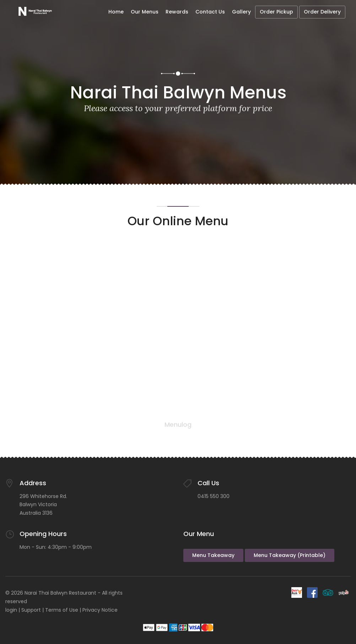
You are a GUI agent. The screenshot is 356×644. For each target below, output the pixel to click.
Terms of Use (62, 610)
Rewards (177, 12)
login (11, 610)
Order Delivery (322, 12)
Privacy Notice (100, 610)
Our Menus (145, 12)
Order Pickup (276, 12)
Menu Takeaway (213, 555)
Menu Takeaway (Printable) (290, 555)
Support (31, 610)
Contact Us (210, 12)
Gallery (241, 12)
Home (116, 12)
